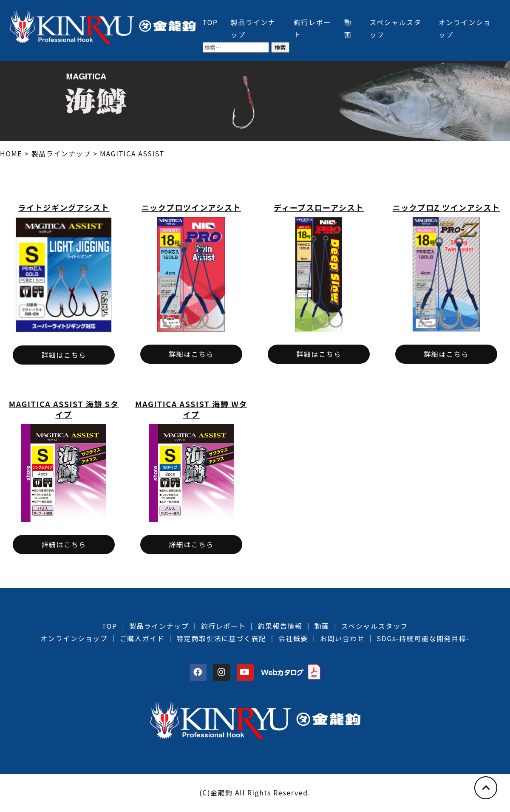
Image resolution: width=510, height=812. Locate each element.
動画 (322, 626)
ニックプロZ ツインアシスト (446, 207)
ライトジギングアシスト (64, 207)
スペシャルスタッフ (375, 626)
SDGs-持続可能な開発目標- (423, 638)
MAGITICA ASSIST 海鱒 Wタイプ (191, 409)
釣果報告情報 (280, 626)
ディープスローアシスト (319, 207)
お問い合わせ (343, 638)
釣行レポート (224, 626)
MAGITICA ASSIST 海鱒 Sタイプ (64, 409)
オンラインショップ (74, 638)
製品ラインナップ (159, 626)
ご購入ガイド (142, 638)
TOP (210, 22)
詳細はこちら (64, 355)
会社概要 (293, 638)
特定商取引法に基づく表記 (221, 638)
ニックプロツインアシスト (191, 207)
